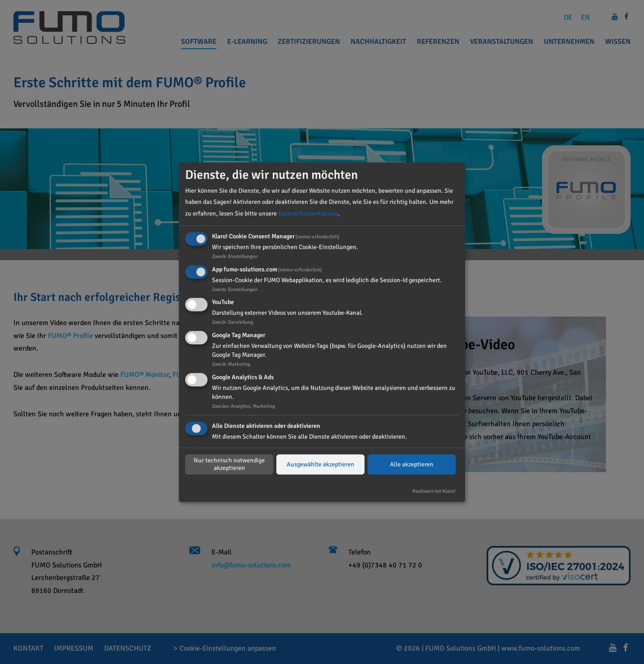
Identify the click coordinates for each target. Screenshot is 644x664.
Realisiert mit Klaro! (434, 491)
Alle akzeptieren (412, 464)
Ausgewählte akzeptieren (320, 464)
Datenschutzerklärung (308, 214)
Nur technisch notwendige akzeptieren (229, 465)
